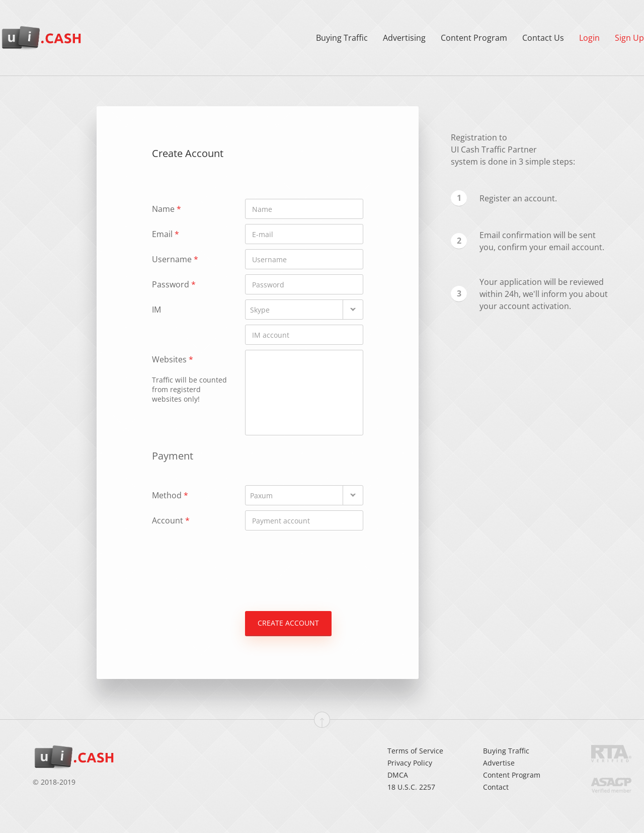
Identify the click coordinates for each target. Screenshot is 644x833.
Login (589, 38)
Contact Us (543, 38)
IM (156, 310)
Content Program (474, 38)
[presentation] (228, 564)
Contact (496, 787)
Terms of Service (415, 751)
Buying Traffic (342, 38)
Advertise (499, 763)
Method (170, 495)
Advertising (404, 38)
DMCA (398, 775)
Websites (190, 379)
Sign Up (629, 38)
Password (174, 284)
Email (166, 234)
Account (171, 520)
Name (167, 209)
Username (175, 259)
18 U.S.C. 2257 (411, 787)
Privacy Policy (410, 763)
